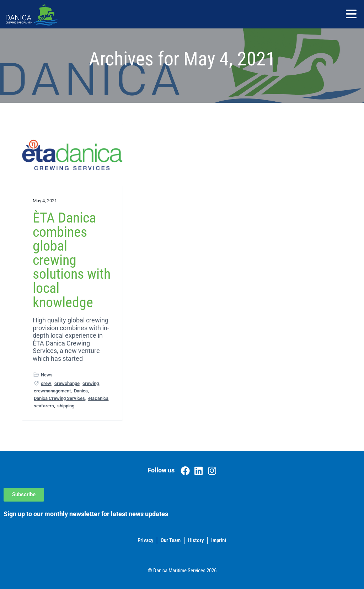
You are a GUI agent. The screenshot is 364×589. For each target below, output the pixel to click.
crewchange (67, 383)
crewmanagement (52, 391)
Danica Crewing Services (59, 398)
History (196, 540)
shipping (66, 406)
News (47, 375)
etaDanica (98, 398)
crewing (91, 383)
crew (46, 383)
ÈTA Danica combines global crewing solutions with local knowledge (72, 260)
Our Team (171, 540)
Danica (81, 391)
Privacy (145, 540)
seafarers (44, 406)
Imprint (219, 540)
